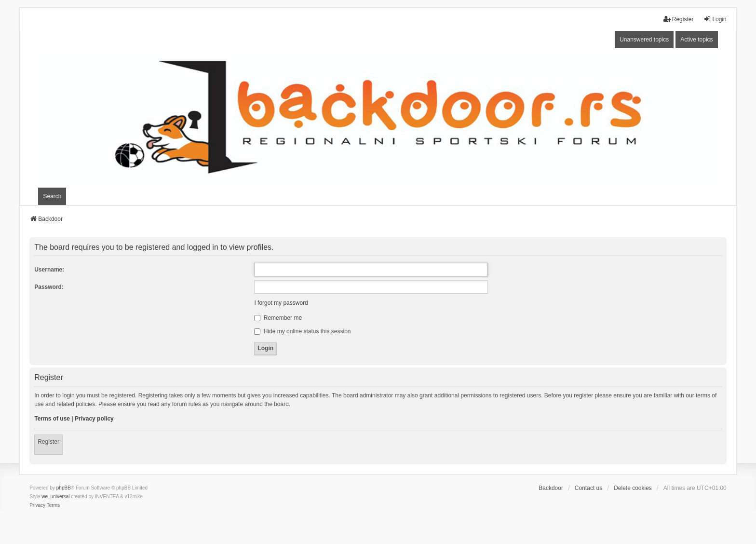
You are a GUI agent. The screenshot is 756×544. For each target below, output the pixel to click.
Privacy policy (94, 419)
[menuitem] (37, 505)
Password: (49, 287)
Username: (49, 270)
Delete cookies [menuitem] (633, 488)
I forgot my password (281, 303)
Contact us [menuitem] (588, 488)
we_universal (55, 496)
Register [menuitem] (679, 19)
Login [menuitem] (715, 19)
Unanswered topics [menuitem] (644, 40)
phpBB (64, 488)
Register (48, 442)
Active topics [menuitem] (696, 40)
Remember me (278, 318)
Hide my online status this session (302, 331)
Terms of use (52, 419)
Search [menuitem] (52, 196)
